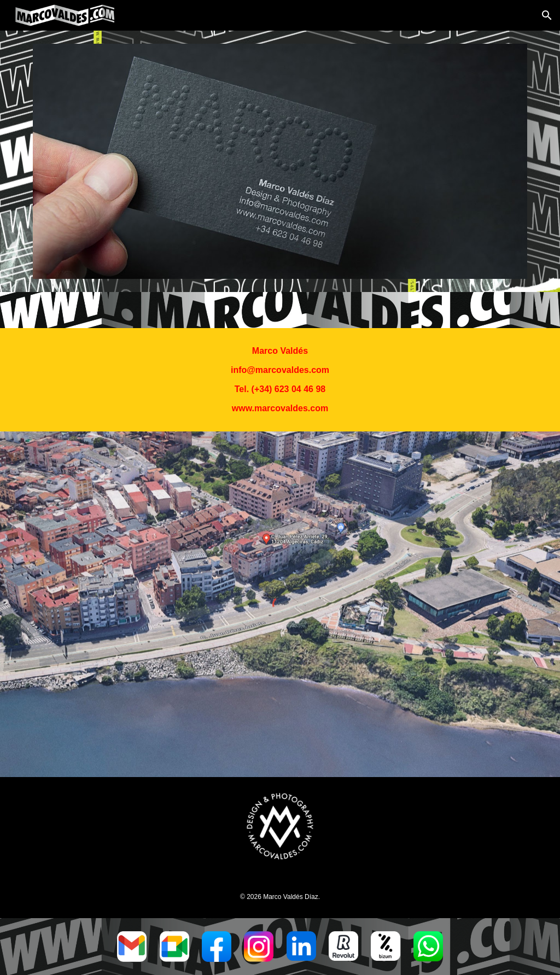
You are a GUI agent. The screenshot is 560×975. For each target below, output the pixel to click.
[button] (547, 15)
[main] (280, 380)
